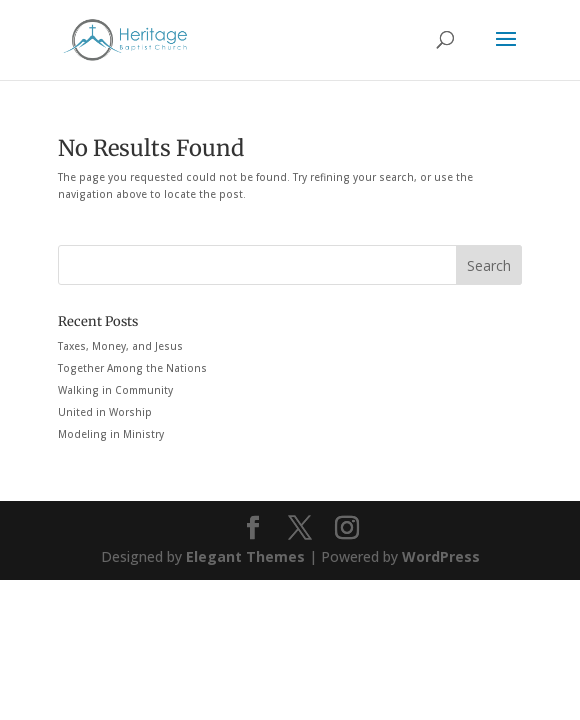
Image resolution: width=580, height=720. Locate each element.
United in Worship (105, 412)
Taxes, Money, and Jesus (120, 346)
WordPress (441, 556)
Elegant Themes (245, 556)
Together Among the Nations (132, 368)
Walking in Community (115, 390)
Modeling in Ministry (111, 434)
